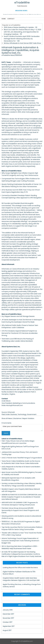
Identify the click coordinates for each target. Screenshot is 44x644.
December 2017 (8, 614)
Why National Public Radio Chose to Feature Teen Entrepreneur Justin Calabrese (20, 326)
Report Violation (28, 418)
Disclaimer (17, 418)
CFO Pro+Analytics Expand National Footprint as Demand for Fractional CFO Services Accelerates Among (20, 333)
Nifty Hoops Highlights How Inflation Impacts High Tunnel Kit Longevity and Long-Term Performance (20, 174)
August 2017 (7, 630)
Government (32, 414)
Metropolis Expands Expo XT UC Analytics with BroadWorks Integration (18, 479)
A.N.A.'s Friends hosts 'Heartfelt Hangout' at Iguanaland (22, 458)
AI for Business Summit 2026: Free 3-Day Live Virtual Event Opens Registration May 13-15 (21, 191)
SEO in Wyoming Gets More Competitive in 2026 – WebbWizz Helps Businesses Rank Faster (20, 547)
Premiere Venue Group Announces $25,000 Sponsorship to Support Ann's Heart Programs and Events (20, 510)
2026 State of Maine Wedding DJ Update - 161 (21, 27)
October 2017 (8, 622)
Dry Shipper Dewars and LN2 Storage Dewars (18, 316)
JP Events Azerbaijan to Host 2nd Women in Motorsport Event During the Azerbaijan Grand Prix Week (22, 321)
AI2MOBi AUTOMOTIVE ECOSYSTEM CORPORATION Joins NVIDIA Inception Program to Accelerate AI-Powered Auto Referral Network (22, 497)
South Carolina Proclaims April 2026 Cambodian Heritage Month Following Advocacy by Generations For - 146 (22, 39)
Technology (22, 414)
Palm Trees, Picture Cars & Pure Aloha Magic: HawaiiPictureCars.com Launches (18, 442)
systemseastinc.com (10, 353)
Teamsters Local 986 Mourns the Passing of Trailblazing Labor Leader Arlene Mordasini (18, 340)
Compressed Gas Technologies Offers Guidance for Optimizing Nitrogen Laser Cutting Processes (21, 180)
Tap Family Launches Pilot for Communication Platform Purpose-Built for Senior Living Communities (22, 528)
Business (14, 414)
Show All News (7, 418)
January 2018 (8, 610)
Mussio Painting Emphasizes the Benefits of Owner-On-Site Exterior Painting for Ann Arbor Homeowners (22, 185)
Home (4, 19)
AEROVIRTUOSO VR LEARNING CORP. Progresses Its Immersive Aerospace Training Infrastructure (20, 504)
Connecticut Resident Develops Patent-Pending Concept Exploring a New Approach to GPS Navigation (22, 197)
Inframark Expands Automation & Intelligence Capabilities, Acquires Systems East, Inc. (20, 50)
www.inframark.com (21, 269)
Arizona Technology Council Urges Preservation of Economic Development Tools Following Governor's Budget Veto (20, 541)
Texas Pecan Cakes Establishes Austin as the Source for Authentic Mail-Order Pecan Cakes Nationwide (21, 462)
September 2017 (9, 626)
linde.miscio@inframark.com (12, 405)
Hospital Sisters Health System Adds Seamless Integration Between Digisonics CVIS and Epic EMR (21, 579)
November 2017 (8, 618)
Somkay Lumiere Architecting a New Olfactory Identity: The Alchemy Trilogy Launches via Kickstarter (22, 485)
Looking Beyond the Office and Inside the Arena (20, 568)
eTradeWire (22, 3)
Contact (11, 19)
